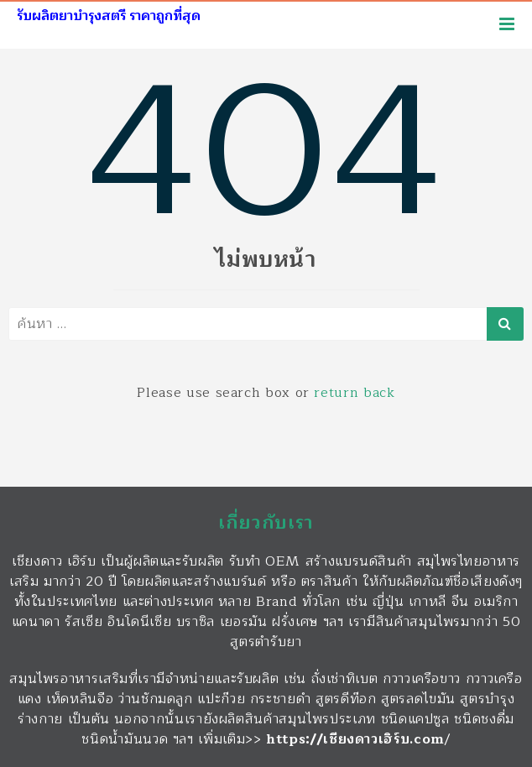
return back (354, 393)
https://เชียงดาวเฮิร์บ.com (355, 739)
